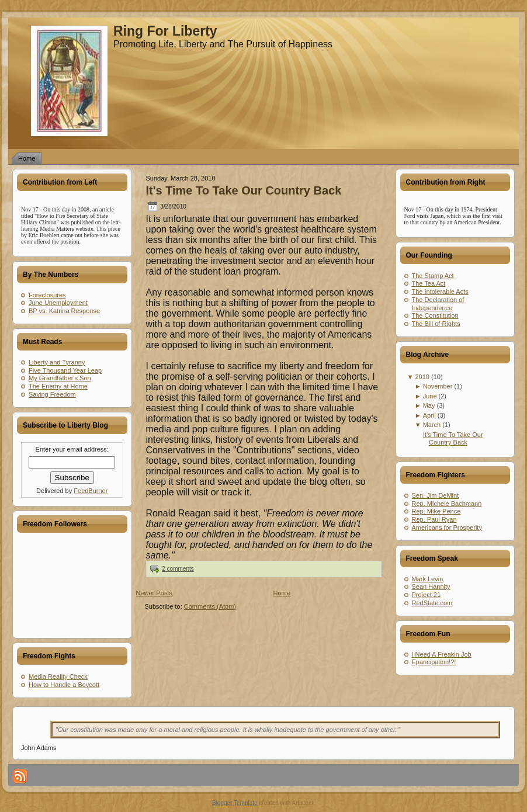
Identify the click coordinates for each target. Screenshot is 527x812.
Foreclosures (47, 295)
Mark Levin (428, 579)
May (429, 405)
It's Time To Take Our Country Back (244, 190)
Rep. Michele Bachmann (447, 504)
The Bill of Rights (436, 324)
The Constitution (435, 315)
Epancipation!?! (434, 662)
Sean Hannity (431, 587)
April (429, 415)
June (430, 396)
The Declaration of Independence (438, 304)
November (438, 386)
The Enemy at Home (58, 386)
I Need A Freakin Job (442, 654)
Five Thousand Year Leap (65, 370)
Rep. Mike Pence (436, 511)
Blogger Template (235, 803)
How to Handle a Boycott (64, 685)
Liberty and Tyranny (57, 362)
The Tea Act (429, 283)
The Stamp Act (433, 276)
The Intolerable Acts (440, 292)
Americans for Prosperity (447, 528)
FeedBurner (91, 491)
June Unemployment (58, 303)
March (432, 425)
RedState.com (432, 603)
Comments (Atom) (210, 606)
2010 (422, 377)
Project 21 (427, 595)
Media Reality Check (58, 676)
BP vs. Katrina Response (64, 311)
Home (282, 593)
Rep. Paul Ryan (434, 519)
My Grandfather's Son (60, 378)
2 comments (178, 569)
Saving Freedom (52, 394)
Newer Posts (154, 593)
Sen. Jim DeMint (436, 495)
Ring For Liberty (165, 31)
